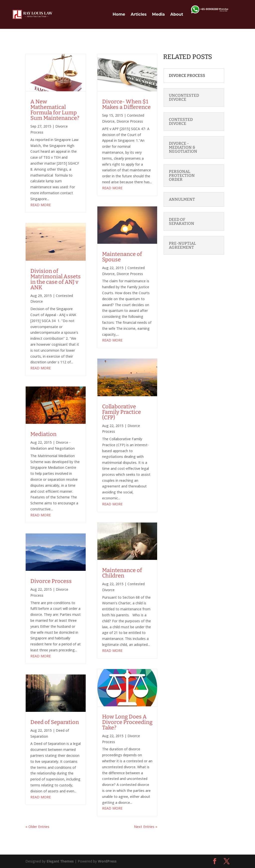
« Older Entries (37, 827)
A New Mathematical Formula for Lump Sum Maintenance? (55, 110)
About (177, 14)
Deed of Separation (55, 722)
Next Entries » (146, 827)
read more (41, 205)
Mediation (43, 434)
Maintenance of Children (122, 573)
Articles (139, 14)
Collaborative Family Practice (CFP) (122, 412)
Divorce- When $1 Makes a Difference (126, 104)
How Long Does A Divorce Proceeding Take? (127, 722)
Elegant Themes (60, 861)
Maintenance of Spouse (122, 257)
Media (159, 14)
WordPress (107, 861)
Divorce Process (51, 581)
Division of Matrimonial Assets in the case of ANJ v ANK (56, 279)
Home (119, 14)
